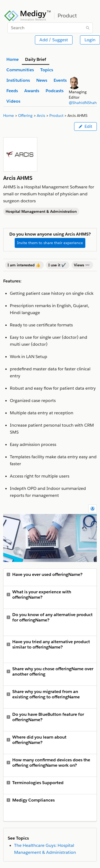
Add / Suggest (54, 40)
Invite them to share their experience (50, 243)
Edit (85, 126)
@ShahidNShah (83, 103)
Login (90, 40)
